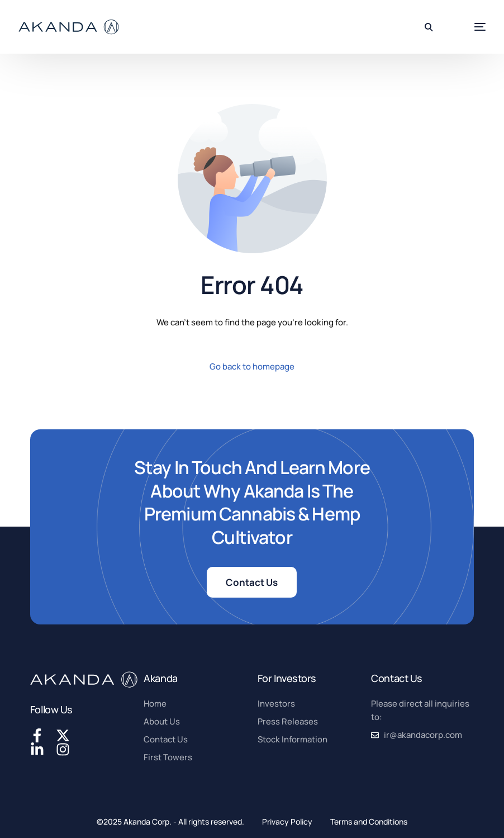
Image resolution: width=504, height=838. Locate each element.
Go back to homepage (252, 366)
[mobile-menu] (465, 27)
